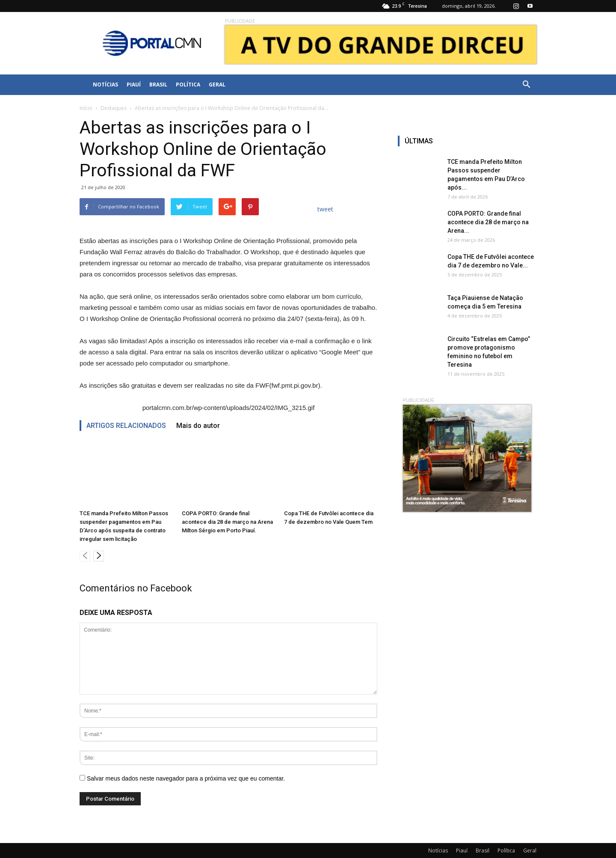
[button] (526, 85)
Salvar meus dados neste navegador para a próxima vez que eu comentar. (186, 778)
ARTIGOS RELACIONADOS (126, 426)
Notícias (105, 85)
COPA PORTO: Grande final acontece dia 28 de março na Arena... (488, 222)
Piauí (134, 85)
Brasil (158, 85)
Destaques (114, 108)
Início (86, 108)
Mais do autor (198, 426)
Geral (217, 85)
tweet (325, 209)
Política (188, 85)
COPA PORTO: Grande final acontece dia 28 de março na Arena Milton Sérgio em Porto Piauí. (227, 522)
